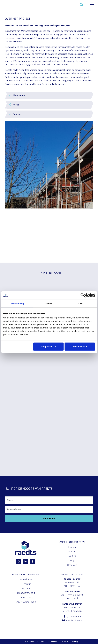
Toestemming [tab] (17, 303)
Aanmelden (49, 519)
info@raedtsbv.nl (72, 620)
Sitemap (75, 642)
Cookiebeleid (53, 642)
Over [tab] (81, 303)
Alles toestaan (80, 347)
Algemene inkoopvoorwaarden (32, 642)
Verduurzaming (26, 597)
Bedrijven (72, 547)
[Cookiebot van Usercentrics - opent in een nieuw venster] (83, 295)
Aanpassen (49, 347)
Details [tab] (49, 303)
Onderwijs (72, 565)
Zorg (72, 561)
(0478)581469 (72, 616)
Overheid (72, 556)
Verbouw (26, 589)
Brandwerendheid (26, 593)
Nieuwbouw (26, 580)
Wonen (72, 552)
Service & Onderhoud (26, 602)
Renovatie (26, 584)
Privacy (65, 642)
